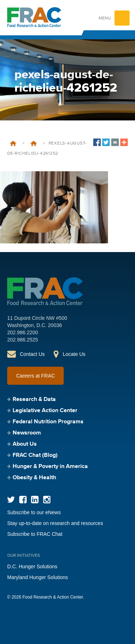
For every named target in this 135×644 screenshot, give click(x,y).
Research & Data (34, 400)
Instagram (47, 500)
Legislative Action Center (45, 411)
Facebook (23, 500)
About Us (25, 444)
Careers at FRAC (35, 376)
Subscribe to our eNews (34, 512)
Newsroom (34, 144)
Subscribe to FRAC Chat (35, 534)
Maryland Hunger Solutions (38, 577)
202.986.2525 (23, 340)
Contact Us (32, 354)
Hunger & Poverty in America (50, 467)
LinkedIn (35, 500)
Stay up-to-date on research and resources (55, 523)
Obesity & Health (34, 478)
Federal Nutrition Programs (48, 422)
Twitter (11, 500)
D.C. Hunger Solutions (32, 566)
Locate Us (74, 354)
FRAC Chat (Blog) (35, 455)
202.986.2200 (23, 332)
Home (13, 144)
